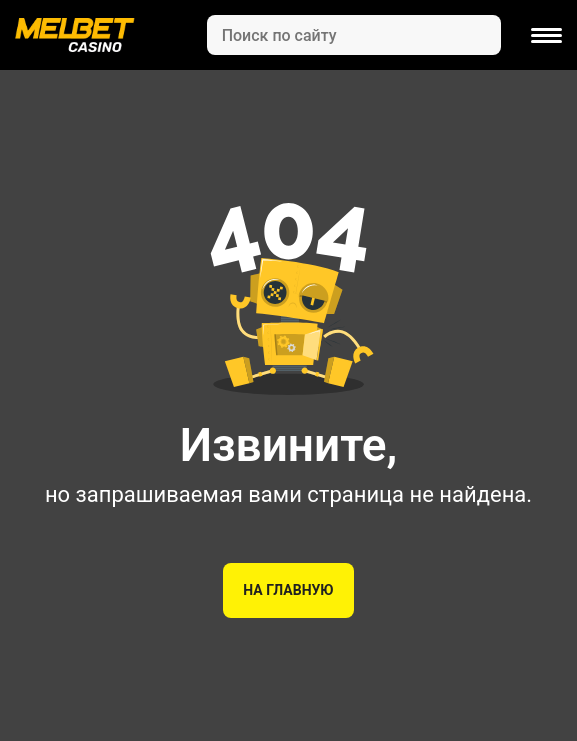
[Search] (354, 35)
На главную (288, 590)
